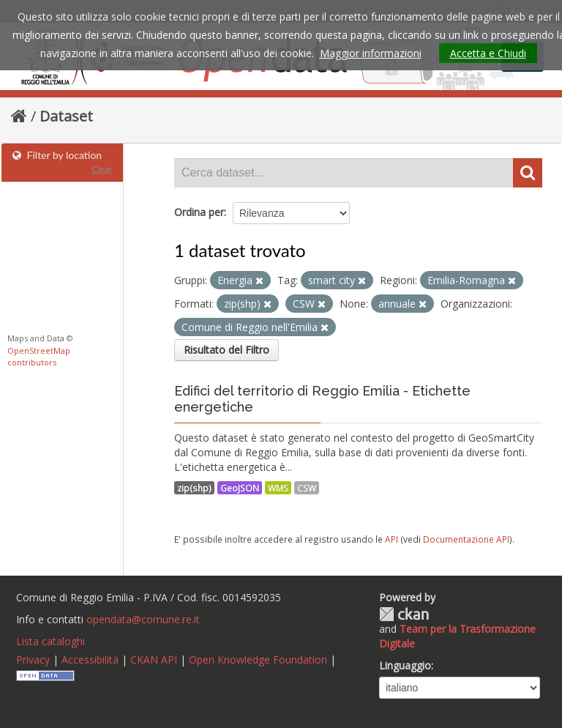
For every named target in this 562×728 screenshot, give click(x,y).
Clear (102, 169)
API (391, 539)
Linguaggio (405, 665)
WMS (278, 488)
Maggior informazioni (371, 53)
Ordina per (199, 212)
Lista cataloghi (50, 641)
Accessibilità (90, 660)
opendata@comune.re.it (143, 619)
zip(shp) (194, 488)
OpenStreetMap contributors (39, 357)
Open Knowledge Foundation (258, 660)
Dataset (66, 116)
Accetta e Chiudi (488, 53)
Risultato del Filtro (226, 350)
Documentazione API (466, 539)
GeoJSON (240, 488)
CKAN (404, 614)
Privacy (33, 660)
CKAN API (154, 660)
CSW (307, 488)
